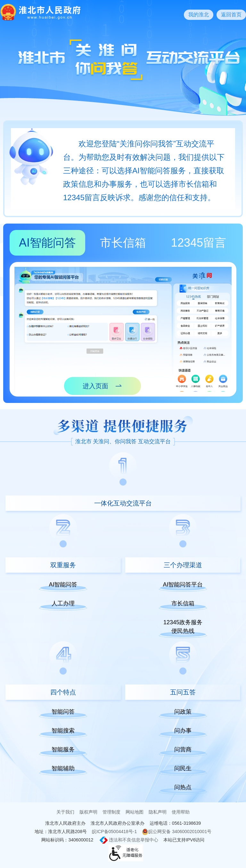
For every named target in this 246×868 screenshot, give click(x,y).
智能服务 (63, 749)
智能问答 (63, 712)
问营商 (183, 749)
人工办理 (63, 603)
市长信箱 (123, 243)
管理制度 (111, 812)
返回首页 (231, 15)
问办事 (183, 731)
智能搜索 (63, 731)
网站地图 (135, 812)
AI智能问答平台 (183, 585)
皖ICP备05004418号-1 (114, 831)
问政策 (183, 712)
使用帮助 (181, 812)
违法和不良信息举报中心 (129, 840)
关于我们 (65, 812)
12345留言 (199, 243)
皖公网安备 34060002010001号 (177, 832)
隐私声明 (158, 812)
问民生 (183, 768)
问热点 (183, 787)
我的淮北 (199, 15)
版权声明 (88, 812)
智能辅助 (63, 768)
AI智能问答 (47, 243)
